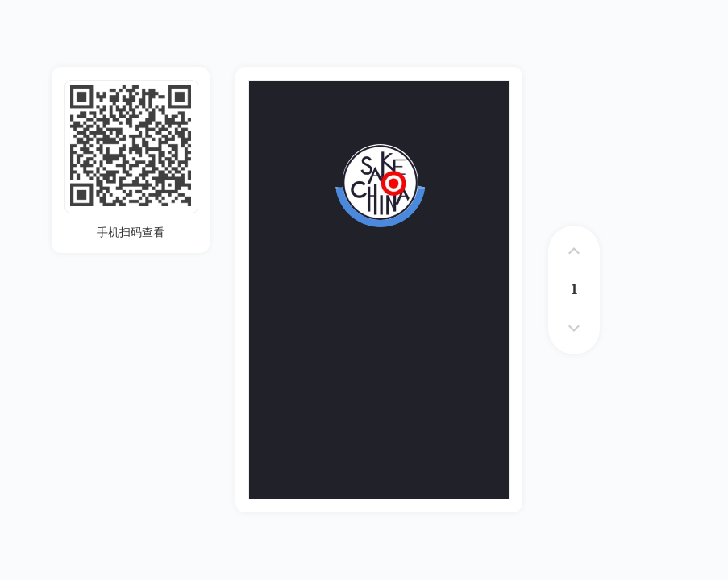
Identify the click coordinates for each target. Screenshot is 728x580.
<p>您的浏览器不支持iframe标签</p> (379, 290)
